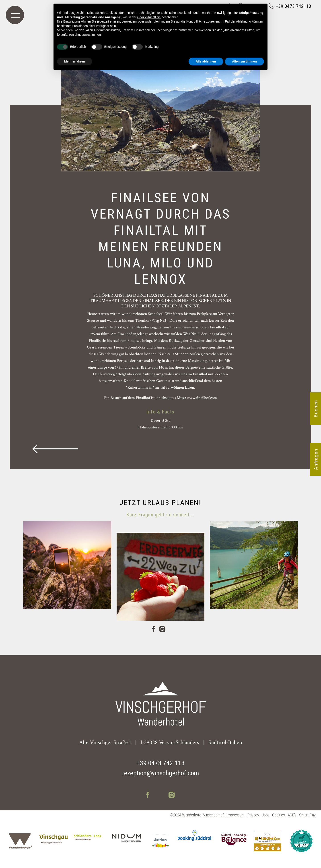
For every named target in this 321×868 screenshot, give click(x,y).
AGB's (292, 815)
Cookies (279, 815)
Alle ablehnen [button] (206, 61)
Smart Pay (307, 815)
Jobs (266, 815)
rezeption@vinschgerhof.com (161, 773)
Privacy (253, 815)
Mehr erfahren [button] (75, 61)
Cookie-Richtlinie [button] (149, 17)
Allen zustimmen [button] (244, 61)
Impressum (236, 815)
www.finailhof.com (202, 398)
